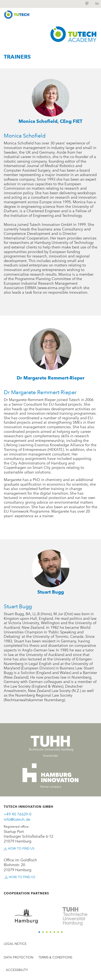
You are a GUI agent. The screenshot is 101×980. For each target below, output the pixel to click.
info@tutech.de (17, 819)
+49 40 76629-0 (18, 814)
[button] (39, 932)
